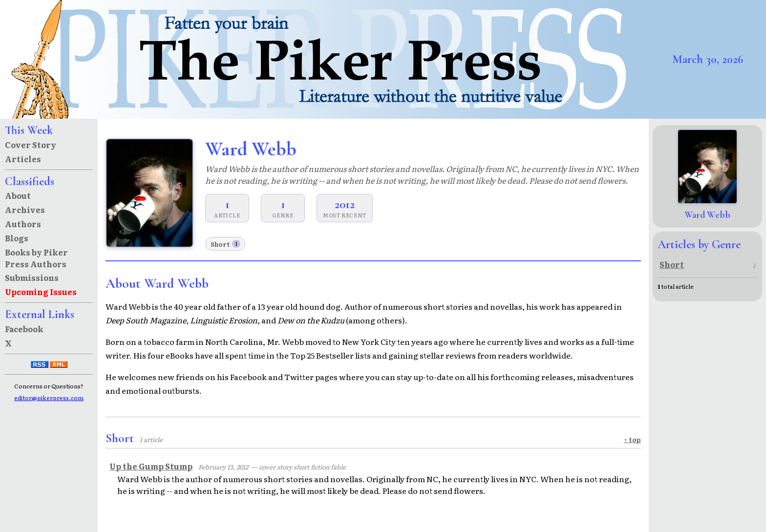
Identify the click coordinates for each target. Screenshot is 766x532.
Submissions (32, 277)
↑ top (632, 439)
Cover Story (31, 145)
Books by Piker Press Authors (36, 258)
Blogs (17, 238)
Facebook (24, 329)
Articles (23, 159)
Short (225, 244)
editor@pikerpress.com (49, 398)
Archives (25, 210)
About (18, 195)
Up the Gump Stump (151, 466)
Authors (23, 224)
